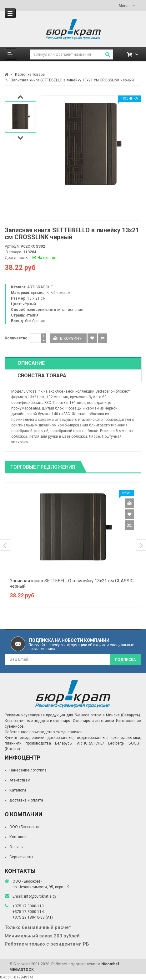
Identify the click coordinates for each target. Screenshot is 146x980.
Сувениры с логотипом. (94, 721)
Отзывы (16, 847)
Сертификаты (21, 857)
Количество (16, 338)
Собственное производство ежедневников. (44, 732)
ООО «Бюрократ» (24, 827)
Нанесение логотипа (28, 770)
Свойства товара (42, 376)
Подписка (126, 660)
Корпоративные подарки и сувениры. (38, 721)
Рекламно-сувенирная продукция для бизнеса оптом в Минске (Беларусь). (73, 715)
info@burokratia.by (40, 896)
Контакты (18, 837)
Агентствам (20, 780)
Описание (31, 363)
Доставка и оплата (26, 800)
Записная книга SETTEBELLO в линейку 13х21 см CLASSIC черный (72, 583)
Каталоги (18, 790)
